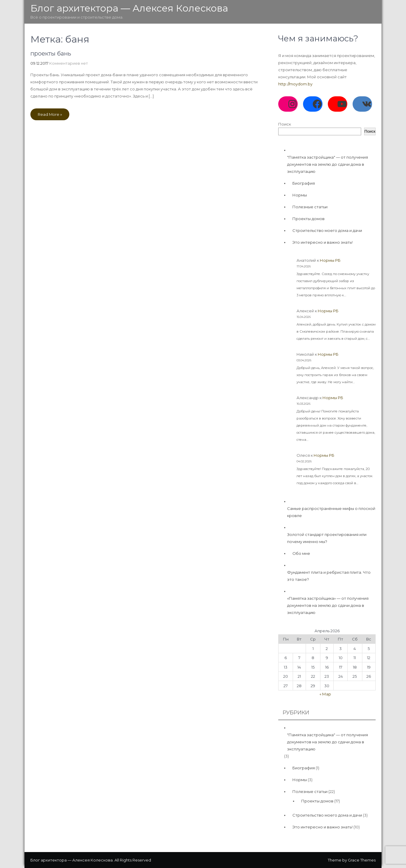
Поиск (285, 124)
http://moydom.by (295, 84)
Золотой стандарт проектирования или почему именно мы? (327, 538)
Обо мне (301, 553)
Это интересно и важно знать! (322, 242)
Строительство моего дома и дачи (327, 230)
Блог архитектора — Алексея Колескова (129, 8)
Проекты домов (308, 219)
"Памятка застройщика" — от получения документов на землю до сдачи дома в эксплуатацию (328, 164)
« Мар (325, 694)
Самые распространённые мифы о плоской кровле (331, 512)
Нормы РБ (330, 260)
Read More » (50, 114)
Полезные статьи (310, 207)
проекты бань (51, 53)
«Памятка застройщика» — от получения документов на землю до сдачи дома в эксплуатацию (328, 605)
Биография (304, 183)
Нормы (300, 195)
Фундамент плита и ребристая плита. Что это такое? (329, 576)
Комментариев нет (69, 63)
